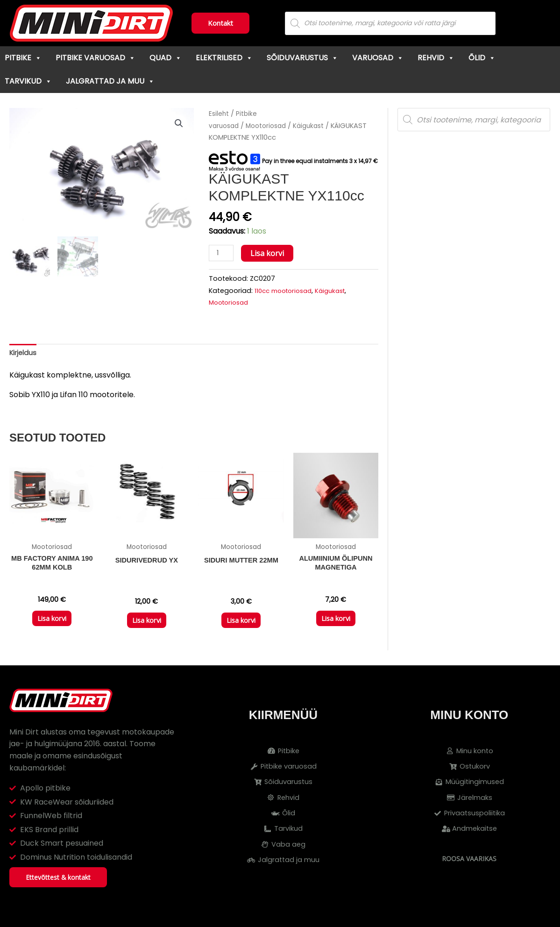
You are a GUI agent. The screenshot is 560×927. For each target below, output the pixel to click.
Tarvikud (28, 81)
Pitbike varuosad (96, 58)
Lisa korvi (269, 253)
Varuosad (378, 58)
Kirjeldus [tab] (24, 354)
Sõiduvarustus (302, 58)
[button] (178, 124)
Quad (166, 58)
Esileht (220, 114)
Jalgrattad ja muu (110, 81)
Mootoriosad (271, 126)
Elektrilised (224, 58)
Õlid (482, 58)
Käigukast (317, 126)
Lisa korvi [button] (52, 625)
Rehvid (436, 58)
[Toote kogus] (222, 253)
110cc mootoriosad (286, 291)
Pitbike (23, 58)
